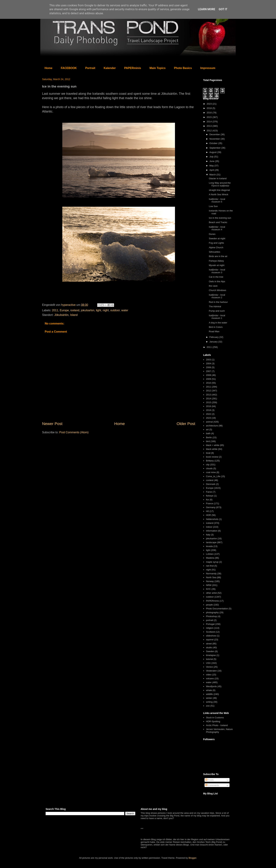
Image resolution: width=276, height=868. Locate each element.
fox (207, 500)
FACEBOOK (69, 68)
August (213, 152)
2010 (208, 383)
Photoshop (211, 616)
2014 (210, 122)
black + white (213, 445)
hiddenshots (212, 519)
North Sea (211, 577)
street (209, 644)
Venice (209, 667)
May (212, 166)
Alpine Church (216, 247)
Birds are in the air (218, 256)
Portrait (90, 68)
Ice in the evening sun (220, 218)
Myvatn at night (217, 265)
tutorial (209, 659)
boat (208, 453)
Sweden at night (217, 238)
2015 (210, 117)
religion (210, 628)
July (212, 157)
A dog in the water (218, 323)
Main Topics (157, 68)
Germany (211, 507)
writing (209, 702)
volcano (210, 678)
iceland (75, 310)
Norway (210, 581)
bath (208, 433)
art (207, 430)
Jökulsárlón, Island (66, 315)
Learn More (206, 9)
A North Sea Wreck (218, 194)
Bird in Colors (216, 327)
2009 (208, 379)
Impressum (208, 68)
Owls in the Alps (217, 281)
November (215, 139)
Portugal (210, 624)
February (214, 337)
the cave (213, 286)
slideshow (211, 636)
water (125, 310)
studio (209, 647)
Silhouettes (214, 252)
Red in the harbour (218, 302)
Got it (223, 9)
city (208, 465)
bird (208, 441)
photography (212, 612)
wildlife (209, 694)
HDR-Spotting (213, 721)
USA (208, 663)
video (209, 675)
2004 (208, 363)
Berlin (209, 437)
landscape (211, 542)
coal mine (211, 472)
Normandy (211, 574)
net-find (210, 566)
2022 (208, 414)
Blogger (192, 858)
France (209, 503)
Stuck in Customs (215, 718)
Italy (208, 535)
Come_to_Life (213, 476)
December (215, 134)
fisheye (210, 496)
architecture (212, 426)
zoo (208, 706)
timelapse (211, 655)
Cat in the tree (216, 277)
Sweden (210, 651)
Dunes (212, 234)
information (212, 531)
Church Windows (217, 290)
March (213, 175)
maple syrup (212, 562)
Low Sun (213, 206)
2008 (208, 375)
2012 (210, 131)
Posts (209, 780)
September (215, 148)
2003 (208, 360)
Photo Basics (183, 68)
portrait (209, 620)
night (106, 310)
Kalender (110, 68)
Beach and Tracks (218, 222)
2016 (210, 113)
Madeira (210, 558)
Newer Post (52, 424)
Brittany (210, 461)
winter (209, 698)
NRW (209, 585)
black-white (212, 449)
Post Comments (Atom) (74, 432)
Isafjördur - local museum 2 (217, 296)
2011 (55, 310)
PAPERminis (133, 68)
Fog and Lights (216, 243)
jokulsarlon (88, 310)
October (214, 143)
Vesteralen (211, 671)
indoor (209, 527)
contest (210, 480)
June (212, 161)
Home (48, 68)
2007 (208, 371)
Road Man (214, 331)
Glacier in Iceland (218, 178)
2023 (210, 104)
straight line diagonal (219, 190)
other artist (211, 593)
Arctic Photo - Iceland (217, 725)
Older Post (186, 424)
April (212, 170)
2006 (208, 367)
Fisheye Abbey (216, 261)
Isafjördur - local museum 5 (217, 200)
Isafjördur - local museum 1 (217, 317)
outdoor (115, 310)
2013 (210, 126)
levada (209, 546)
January (214, 342)
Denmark (211, 484)
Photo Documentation (217, 609)
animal (209, 422)
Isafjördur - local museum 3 (217, 271)
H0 (207, 511)
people (209, 605)
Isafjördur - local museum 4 (217, 228)
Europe (64, 310)
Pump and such (217, 311)
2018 (210, 108)
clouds (209, 468)
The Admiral (215, 306)
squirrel (210, 640)
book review (212, 457)
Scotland (210, 632)
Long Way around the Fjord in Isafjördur (220, 184)
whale (209, 690)
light (98, 310)
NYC (208, 589)
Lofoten (210, 554)
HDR (208, 515)
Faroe (209, 492)
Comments (212, 785)
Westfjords (211, 686)
